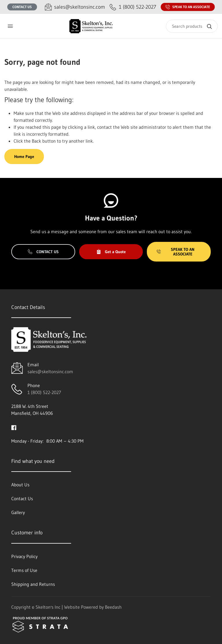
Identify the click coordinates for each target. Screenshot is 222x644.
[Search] (192, 26)
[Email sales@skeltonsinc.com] (75, 7)
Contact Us (22, 7)
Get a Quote (111, 252)
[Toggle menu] (10, 26)
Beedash (113, 607)
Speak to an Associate (188, 7)
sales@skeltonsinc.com (50, 371)
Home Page (24, 157)
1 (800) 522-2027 (44, 392)
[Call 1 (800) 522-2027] (133, 7)
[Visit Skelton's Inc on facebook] (14, 427)
